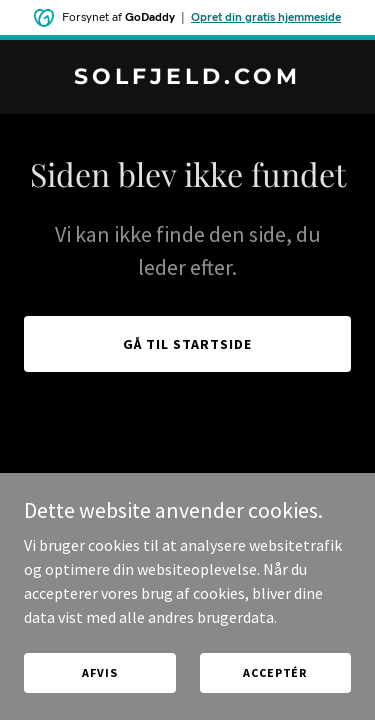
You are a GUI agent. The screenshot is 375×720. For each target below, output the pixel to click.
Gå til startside (187, 344)
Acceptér (275, 672)
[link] (187, 78)
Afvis (99, 672)
